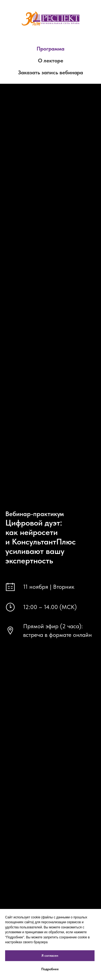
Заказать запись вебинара (50, 72)
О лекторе (51, 61)
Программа (50, 49)
